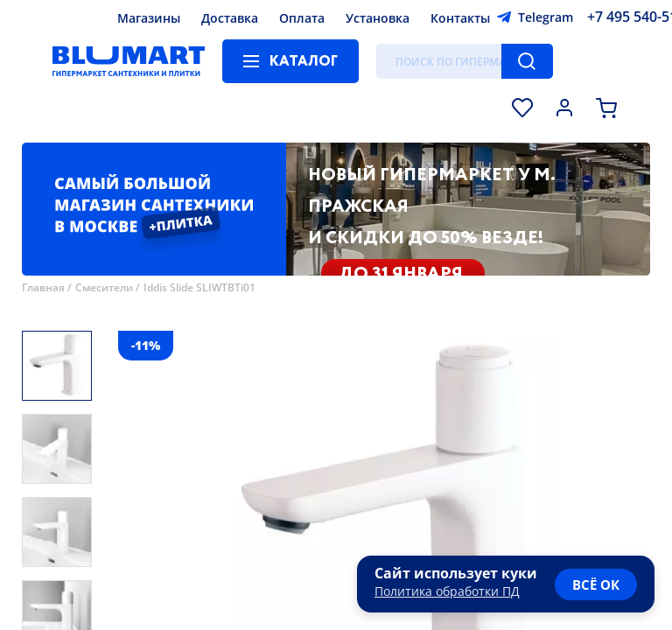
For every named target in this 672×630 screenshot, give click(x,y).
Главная (43, 287)
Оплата (302, 18)
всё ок (596, 584)
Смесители (104, 287)
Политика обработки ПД (447, 591)
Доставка (230, 18)
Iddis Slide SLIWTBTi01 (199, 287)
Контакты (460, 18)
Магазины (149, 18)
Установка (378, 18)
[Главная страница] (129, 61)
